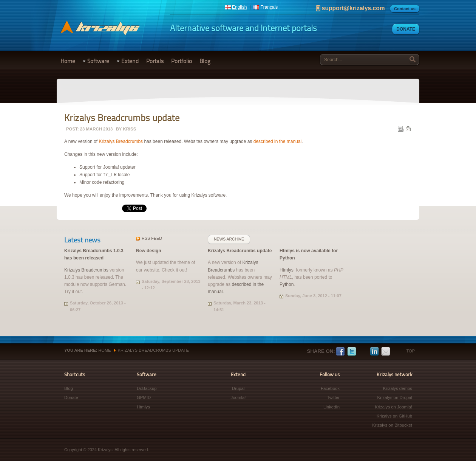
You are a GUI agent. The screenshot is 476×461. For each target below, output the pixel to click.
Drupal (238, 388)
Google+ (363, 352)
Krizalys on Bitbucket (392, 425)
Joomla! (238, 397)
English (239, 7)
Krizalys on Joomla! (393, 407)
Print (400, 129)
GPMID (144, 397)
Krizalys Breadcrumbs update (240, 251)
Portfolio (182, 61)
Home (68, 61)
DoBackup (147, 388)
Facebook (340, 352)
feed (152, 238)
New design (149, 251)
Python (287, 284)
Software (98, 61)
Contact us (405, 9)
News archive (229, 239)
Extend (130, 61)
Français (269, 7)
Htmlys (287, 270)
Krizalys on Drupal (395, 397)
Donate (406, 29)
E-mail (408, 129)
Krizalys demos (398, 388)
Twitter (352, 352)
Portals (155, 61)
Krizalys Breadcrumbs (121, 141)
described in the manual (277, 141)
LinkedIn (374, 352)
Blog (205, 61)
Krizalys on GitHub (394, 416)
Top (411, 351)
